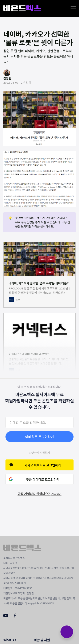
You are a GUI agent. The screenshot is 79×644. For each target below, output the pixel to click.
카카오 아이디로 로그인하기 (43, 465)
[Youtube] (6, 616)
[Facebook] (15, 616)
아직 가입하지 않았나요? (39, 494)
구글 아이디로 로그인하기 (43, 479)
